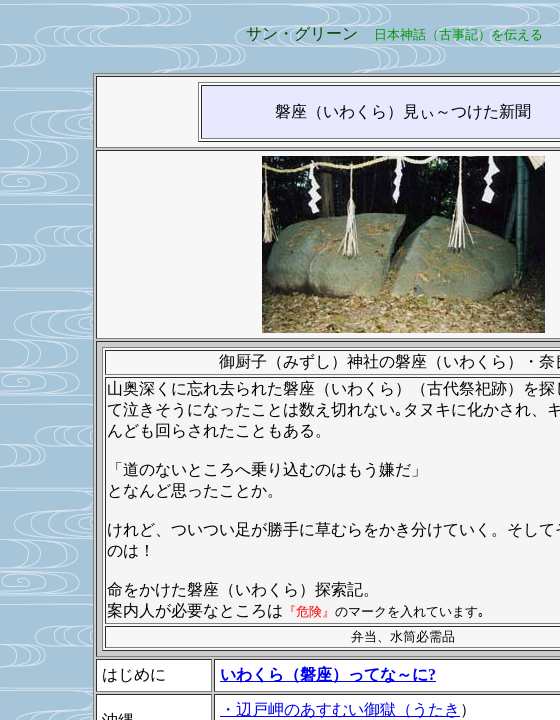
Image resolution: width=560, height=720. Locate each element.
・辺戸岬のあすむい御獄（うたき (340, 709)
